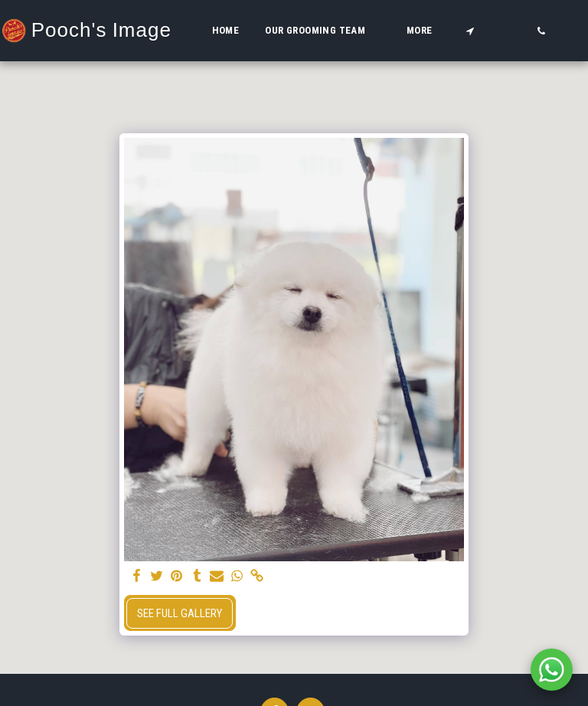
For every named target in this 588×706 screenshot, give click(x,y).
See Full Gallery (180, 613)
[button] (323, 31)
